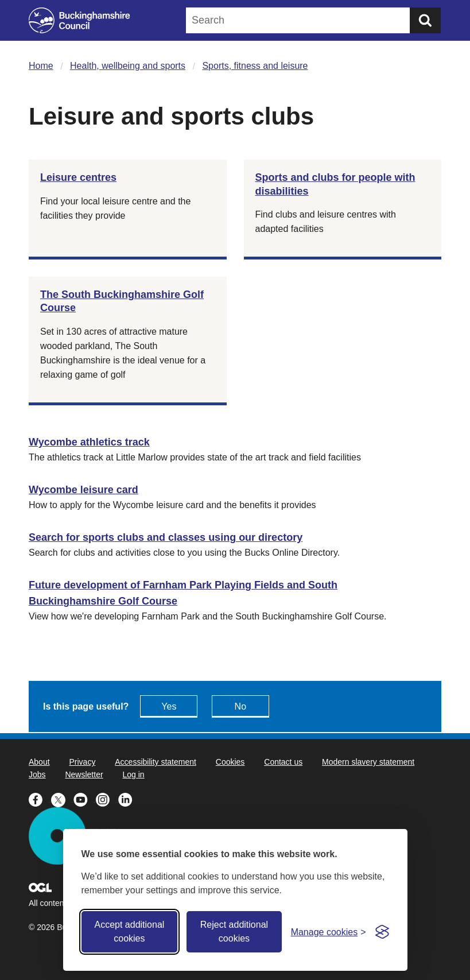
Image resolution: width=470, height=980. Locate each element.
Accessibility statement (156, 762)
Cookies (230, 762)
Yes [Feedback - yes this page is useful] (169, 706)
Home (41, 66)
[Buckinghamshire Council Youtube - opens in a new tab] (85, 799)
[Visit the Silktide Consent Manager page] (382, 932)
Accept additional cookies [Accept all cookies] (129, 931)
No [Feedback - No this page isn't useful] (240, 706)
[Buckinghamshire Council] (79, 20)
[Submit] (425, 20)
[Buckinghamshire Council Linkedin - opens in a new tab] (128, 799)
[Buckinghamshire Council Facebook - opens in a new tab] (40, 799)
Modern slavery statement (368, 762)
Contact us (283, 762)
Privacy (82, 762)
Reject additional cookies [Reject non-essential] (234, 931)
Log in (134, 774)
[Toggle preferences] (329, 932)
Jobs (37, 774)
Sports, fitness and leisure (255, 66)
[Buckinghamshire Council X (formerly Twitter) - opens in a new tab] (62, 799)
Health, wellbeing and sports (128, 66)
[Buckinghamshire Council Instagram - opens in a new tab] (107, 799)
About (39, 762)
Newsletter (84, 774)
